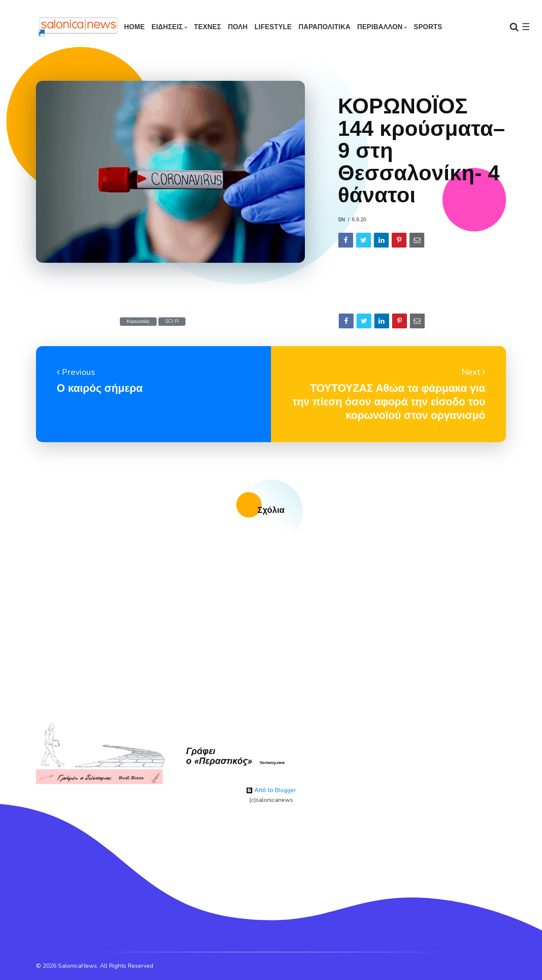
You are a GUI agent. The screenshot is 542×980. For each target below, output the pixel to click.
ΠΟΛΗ (238, 27)
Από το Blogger (271, 790)
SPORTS (428, 27)
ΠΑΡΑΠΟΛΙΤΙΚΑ (325, 27)
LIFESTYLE (273, 27)
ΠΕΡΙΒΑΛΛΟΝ (380, 27)
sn (342, 220)
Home (134, 27)
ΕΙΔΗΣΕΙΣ (167, 27)
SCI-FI (172, 321)
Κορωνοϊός (138, 321)
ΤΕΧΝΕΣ (207, 27)
